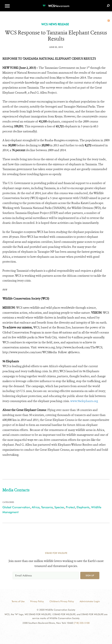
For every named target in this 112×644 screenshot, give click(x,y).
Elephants (83, 507)
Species (59, 507)
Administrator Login (90, 601)
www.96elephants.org (84, 401)
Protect (70, 507)
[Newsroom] (56, 4)
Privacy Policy (37, 601)
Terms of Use (18, 601)
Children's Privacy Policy (62, 601)
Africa (36, 507)
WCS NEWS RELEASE (55, 24)
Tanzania (47, 507)
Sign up (90, 575)
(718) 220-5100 (82, 623)
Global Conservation (16, 507)
